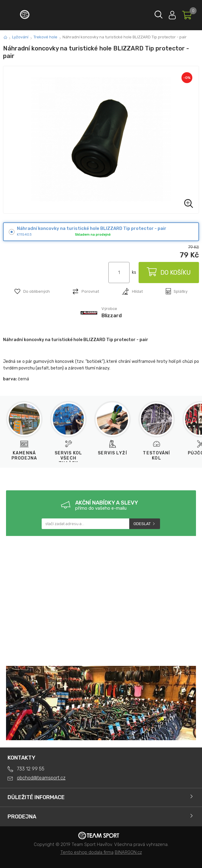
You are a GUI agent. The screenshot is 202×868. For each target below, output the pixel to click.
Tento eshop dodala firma (87, 852)
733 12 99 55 (31, 769)
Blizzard (112, 315)
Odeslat (142, 524)
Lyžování (20, 37)
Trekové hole (45, 37)
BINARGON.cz (128, 852)
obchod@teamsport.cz (41, 778)
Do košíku (169, 273)
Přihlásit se (172, 14)
